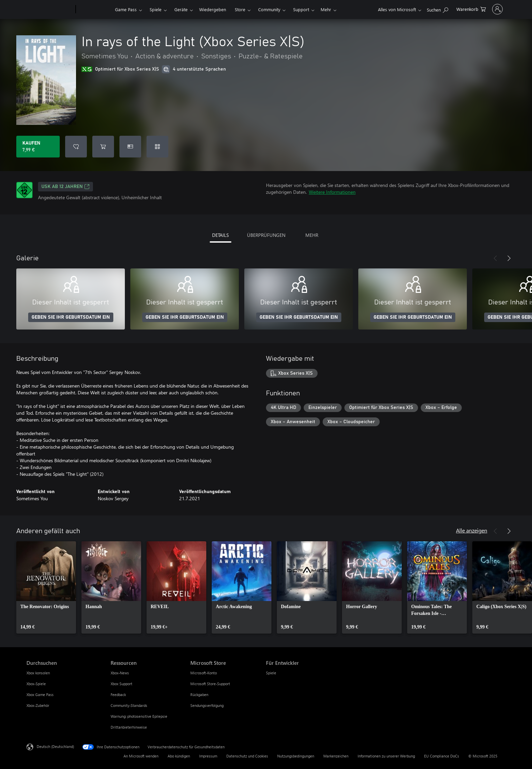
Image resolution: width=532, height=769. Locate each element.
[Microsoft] (50, 10)
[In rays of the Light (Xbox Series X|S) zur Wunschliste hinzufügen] (76, 147)
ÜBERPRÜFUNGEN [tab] (266, 235)
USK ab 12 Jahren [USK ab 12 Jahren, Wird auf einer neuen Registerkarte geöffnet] (65, 187)
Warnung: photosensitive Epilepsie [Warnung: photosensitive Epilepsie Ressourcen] (139, 716)
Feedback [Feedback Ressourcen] (118, 695)
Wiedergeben (213, 9)
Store (240, 9)
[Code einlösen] (157, 147)
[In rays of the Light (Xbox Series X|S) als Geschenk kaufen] (130, 147)
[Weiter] (509, 258)
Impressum (208, 756)
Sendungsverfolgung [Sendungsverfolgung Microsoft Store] (207, 705)
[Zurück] (495, 258)
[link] (46, 587)
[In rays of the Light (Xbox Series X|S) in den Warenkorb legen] (103, 147)
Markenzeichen (336, 756)
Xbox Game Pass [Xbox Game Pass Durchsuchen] (40, 695)
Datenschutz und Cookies (247, 756)
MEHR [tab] (312, 235)
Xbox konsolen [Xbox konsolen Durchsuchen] (38, 673)
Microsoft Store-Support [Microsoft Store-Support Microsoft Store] (210, 684)
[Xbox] (94, 10)
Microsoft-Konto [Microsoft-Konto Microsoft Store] (204, 673)
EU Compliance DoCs (442, 756)
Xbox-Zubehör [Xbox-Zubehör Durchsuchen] (38, 705)
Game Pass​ (126, 9)
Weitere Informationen (332, 192)
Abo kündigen (179, 756)
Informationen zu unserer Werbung (386, 756)
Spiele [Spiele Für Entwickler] (271, 673)
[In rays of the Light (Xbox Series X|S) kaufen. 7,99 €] (38, 147)
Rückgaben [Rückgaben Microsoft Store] (199, 695)
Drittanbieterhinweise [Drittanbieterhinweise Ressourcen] (129, 727)
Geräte (181, 9)
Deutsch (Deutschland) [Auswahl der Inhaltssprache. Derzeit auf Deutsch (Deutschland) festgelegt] (55, 746)
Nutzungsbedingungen (296, 756)
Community (269, 9)
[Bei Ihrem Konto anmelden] (485, 9)
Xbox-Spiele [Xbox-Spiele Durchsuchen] (36, 684)
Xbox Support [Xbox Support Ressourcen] (121, 684)
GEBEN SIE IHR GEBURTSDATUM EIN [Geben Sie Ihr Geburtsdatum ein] (71, 317)
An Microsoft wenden (141, 756)
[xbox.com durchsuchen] (412, 9)
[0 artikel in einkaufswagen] (446, 9)
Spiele (156, 9)
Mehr (298, 9)
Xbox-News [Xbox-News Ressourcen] (120, 673)
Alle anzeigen (472, 530)
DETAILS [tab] (220, 235)
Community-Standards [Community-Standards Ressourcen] (129, 705)
